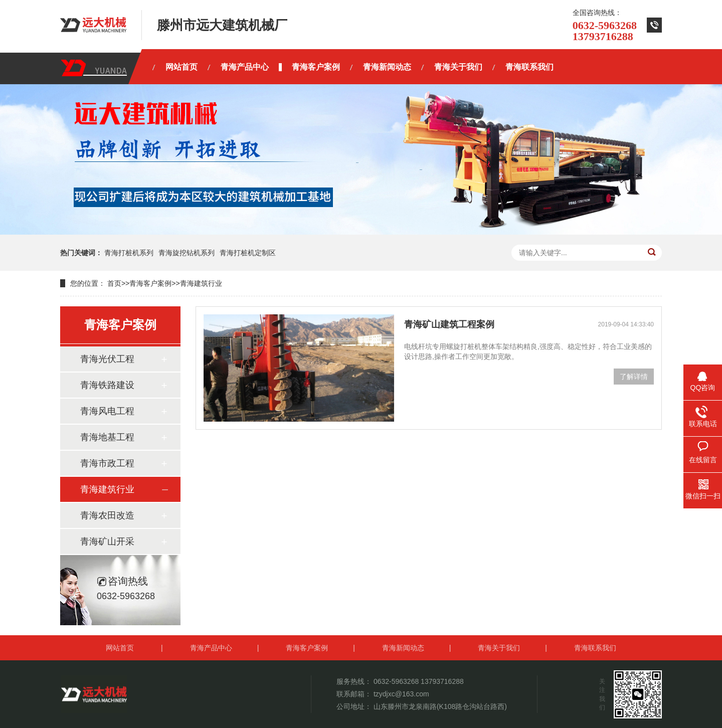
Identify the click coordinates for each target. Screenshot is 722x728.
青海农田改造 (107, 515)
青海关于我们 (499, 648)
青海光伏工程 (107, 359)
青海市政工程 (107, 463)
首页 (114, 283)
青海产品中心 (211, 648)
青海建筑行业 (201, 283)
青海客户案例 (150, 283)
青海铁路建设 (107, 385)
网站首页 (120, 648)
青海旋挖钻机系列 (187, 253)
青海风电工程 (107, 411)
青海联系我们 (595, 648)
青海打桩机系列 (129, 253)
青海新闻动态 (403, 648)
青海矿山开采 (107, 541)
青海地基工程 (107, 437)
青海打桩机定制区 (248, 253)
